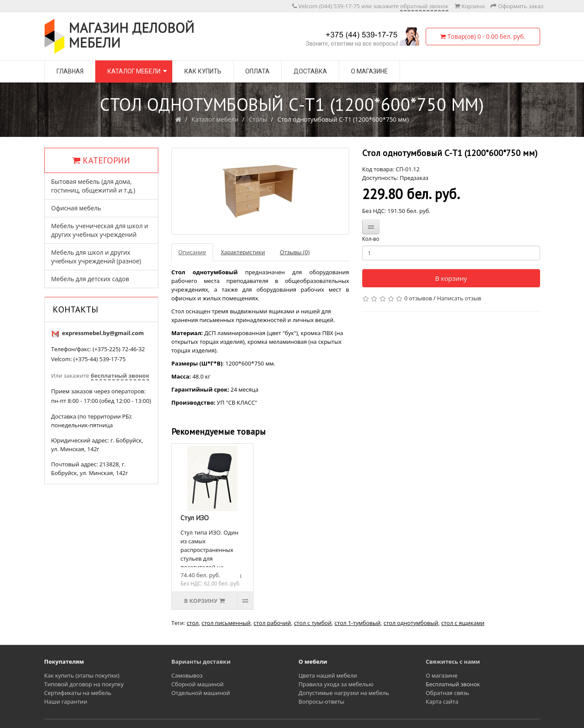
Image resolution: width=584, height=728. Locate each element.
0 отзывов (418, 298)
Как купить (203, 71)
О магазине (369, 71)
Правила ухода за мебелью (336, 684)
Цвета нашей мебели (328, 675)
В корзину (451, 278)
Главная (70, 71)
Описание (192, 252)
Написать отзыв (459, 298)
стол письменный (226, 623)
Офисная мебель (76, 208)
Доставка (310, 71)
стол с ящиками (463, 623)
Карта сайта (442, 701)
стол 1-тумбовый (357, 623)
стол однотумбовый (411, 623)
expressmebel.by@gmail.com (103, 333)
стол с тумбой (313, 623)
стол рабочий (272, 623)
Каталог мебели (134, 71)
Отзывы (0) (295, 252)
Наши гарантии (66, 701)
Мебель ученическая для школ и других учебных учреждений (100, 230)
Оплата (257, 71)
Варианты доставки (201, 662)
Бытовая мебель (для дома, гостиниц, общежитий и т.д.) (93, 186)
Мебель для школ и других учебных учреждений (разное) (96, 257)
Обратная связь (447, 693)
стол (193, 623)
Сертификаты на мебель (78, 693)
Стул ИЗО (195, 518)
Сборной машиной (197, 684)
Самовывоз (187, 675)
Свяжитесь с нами (453, 662)
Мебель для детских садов (90, 279)
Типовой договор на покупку (84, 684)
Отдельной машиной (201, 693)
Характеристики (243, 252)
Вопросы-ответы (322, 701)
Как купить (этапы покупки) (82, 675)
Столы (258, 119)
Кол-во (371, 239)
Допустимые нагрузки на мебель (344, 693)
